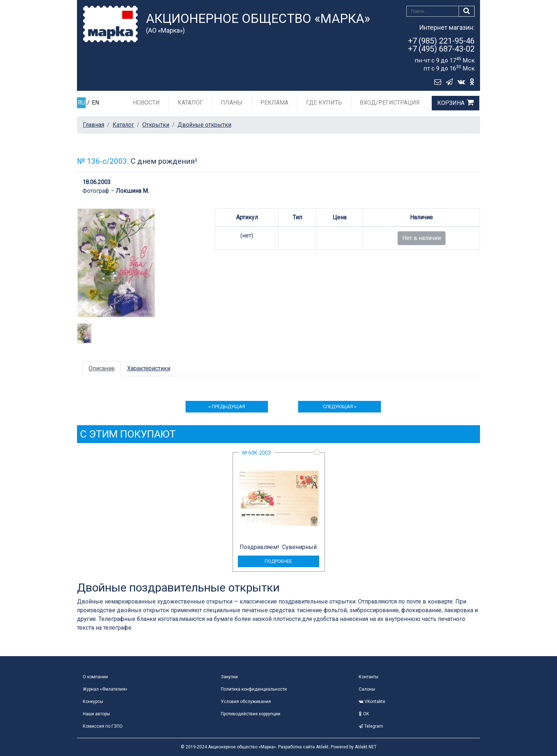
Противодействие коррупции (251, 714)
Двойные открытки (204, 125)
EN (95, 103)
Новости (146, 103)
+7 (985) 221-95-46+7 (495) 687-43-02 (441, 45)
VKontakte (372, 702)
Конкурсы (93, 702)
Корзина (451, 103)
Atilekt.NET (366, 747)
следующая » (340, 407)
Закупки (229, 677)
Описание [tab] (102, 368)
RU (81, 103)
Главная (93, 125)
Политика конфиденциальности (254, 689)
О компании (95, 677)
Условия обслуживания (246, 702)
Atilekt (322, 747)
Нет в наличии (422, 238)
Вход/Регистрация (390, 103)
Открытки (156, 125)
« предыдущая (227, 407)
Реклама (274, 103)
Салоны (367, 689)
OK (364, 714)
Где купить (324, 103)
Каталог (190, 103)
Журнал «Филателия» (105, 689)
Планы (232, 103)
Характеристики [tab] (149, 368)
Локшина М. (132, 191)
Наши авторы (96, 714)
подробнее (278, 561)
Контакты (369, 677)
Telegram (371, 726)
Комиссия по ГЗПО (103, 726)
